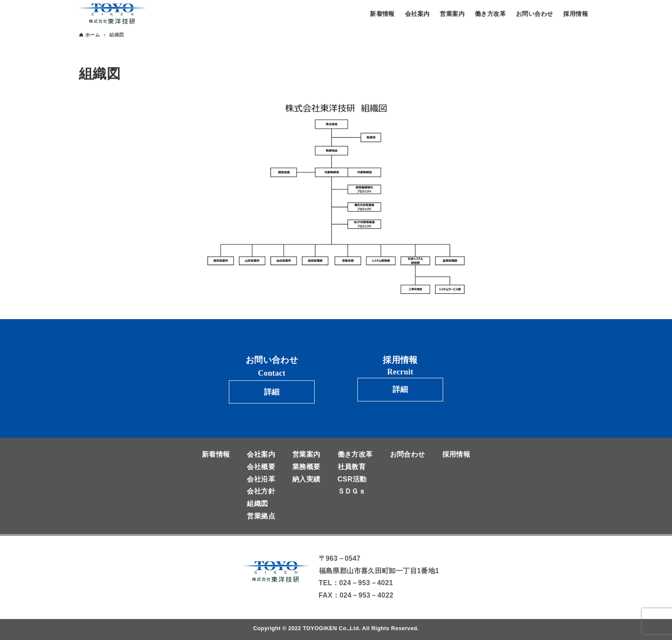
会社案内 (261, 454)
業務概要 (306, 467)
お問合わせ (408, 454)
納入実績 (306, 479)
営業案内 (306, 454)
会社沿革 (261, 479)
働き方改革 (355, 454)
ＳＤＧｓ (352, 491)
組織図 (257, 504)
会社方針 (261, 491)
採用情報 (456, 454)
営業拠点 (261, 516)
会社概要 (261, 467)
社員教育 (352, 467)
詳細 (272, 392)
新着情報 (216, 454)
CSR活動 (352, 479)
